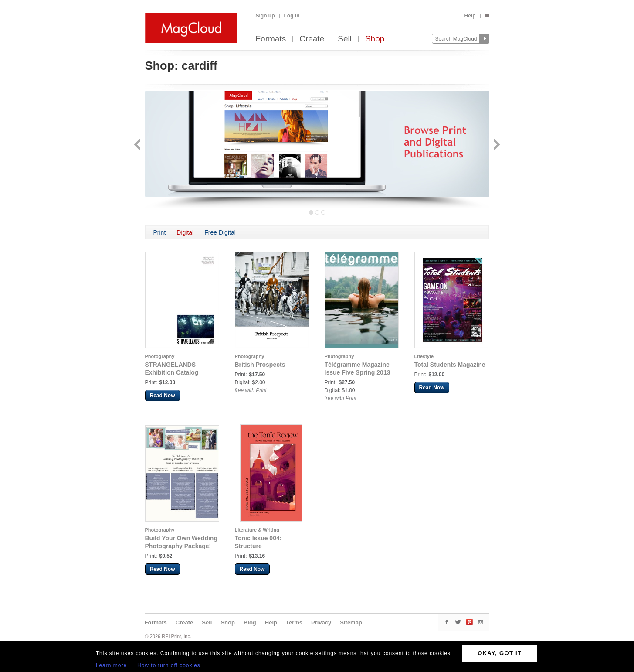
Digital (185, 232)
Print (160, 232)
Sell (345, 39)
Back (138, 145)
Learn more (111, 665)
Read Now (163, 396)
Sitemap (351, 623)
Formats (271, 39)
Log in (292, 16)
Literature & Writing (257, 530)
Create (312, 39)
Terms (294, 623)
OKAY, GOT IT (500, 653)
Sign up (265, 16)
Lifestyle (424, 356)
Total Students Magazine (450, 365)
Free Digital (220, 232)
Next (496, 145)
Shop (375, 39)
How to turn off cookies (169, 665)
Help (470, 16)
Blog (250, 623)
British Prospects (260, 365)
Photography (160, 356)
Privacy (321, 623)
